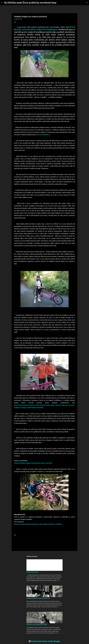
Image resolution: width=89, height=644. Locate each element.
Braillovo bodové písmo (32, 572)
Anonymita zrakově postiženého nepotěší (37, 625)
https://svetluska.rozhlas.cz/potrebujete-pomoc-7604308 (33, 463)
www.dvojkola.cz (44, 135)
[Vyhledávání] (59, 3)
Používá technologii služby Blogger (44, 641)
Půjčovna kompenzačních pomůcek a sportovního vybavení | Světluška (38, 524)
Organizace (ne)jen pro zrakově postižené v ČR (38, 598)
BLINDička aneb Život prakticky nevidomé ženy (30, 3)
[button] (15, 22)
